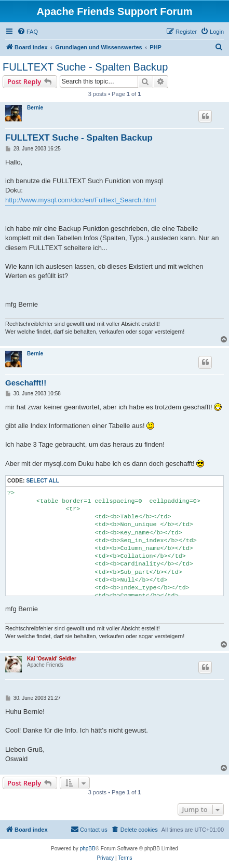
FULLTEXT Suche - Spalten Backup (85, 67)
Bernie (35, 108)
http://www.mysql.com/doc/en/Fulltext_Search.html (80, 200)
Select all (43, 481)
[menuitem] (28, 32)
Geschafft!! (26, 383)
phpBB (88, 849)
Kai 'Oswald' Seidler (52, 659)
